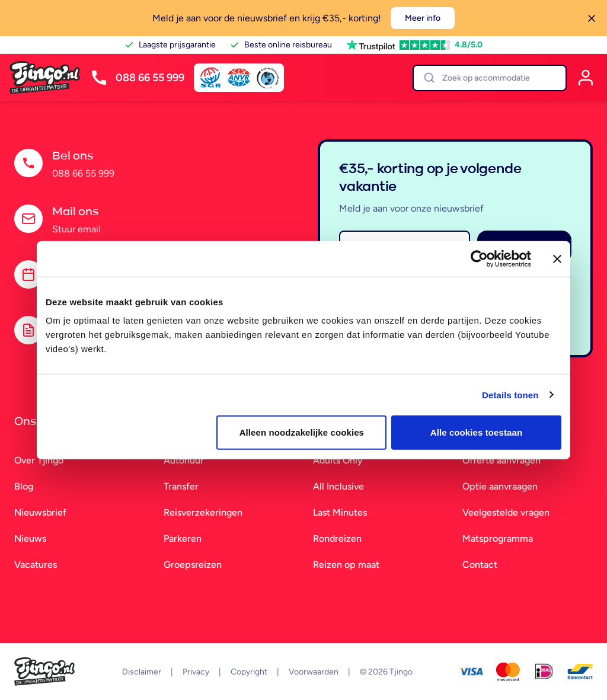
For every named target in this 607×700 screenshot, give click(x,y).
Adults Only (338, 460)
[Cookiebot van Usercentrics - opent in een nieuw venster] (479, 258)
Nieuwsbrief (40, 512)
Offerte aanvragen (501, 460)
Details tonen (510, 394)
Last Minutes (340, 512)
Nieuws (30, 538)
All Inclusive (338, 486)
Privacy (196, 672)
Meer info (423, 18)
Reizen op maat (346, 565)
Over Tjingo (39, 460)
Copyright (249, 672)
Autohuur (184, 460)
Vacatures (36, 565)
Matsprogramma (498, 538)
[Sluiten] (592, 18)
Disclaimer (142, 672)
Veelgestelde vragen (506, 512)
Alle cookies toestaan (477, 432)
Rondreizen (337, 538)
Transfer (181, 486)
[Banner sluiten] (557, 258)
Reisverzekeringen (203, 512)
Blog (24, 486)
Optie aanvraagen (500, 486)
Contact (480, 565)
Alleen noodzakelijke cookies (302, 432)
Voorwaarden (314, 672)
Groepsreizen (193, 565)
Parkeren (183, 538)
